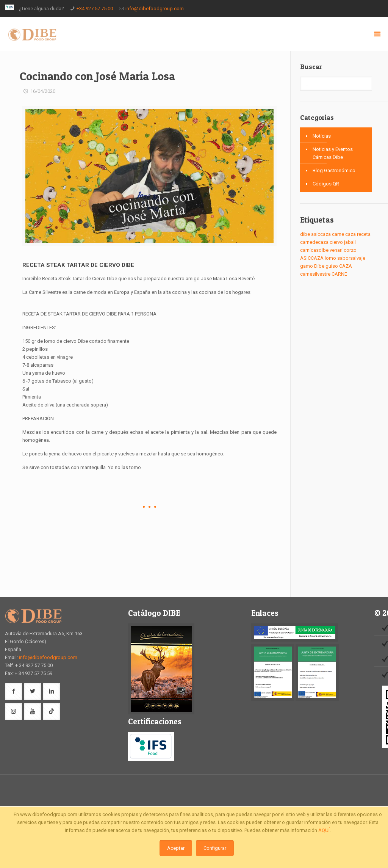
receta (364, 234)
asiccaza (321, 234)
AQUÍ (324, 830)
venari (336, 250)
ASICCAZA (312, 258)
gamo (307, 266)
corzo (350, 250)
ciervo (336, 242)
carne (338, 234)
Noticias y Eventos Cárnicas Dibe (333, 153)
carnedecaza (314, 242)
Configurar (215, 848)
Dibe (319, 266)
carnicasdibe (314, 250)
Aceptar (176, 848)
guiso (332, 266)
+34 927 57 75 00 (95, 9)
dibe (305, 234)
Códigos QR (326, 184)
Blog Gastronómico (334, 170)
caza (350, 234)
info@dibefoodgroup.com (155, 9)
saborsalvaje (351, 258)
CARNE (339, 274)
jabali (350, 242)
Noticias (322, 136)
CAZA (346, 266)
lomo (330, 258)
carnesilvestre (315, 274)
